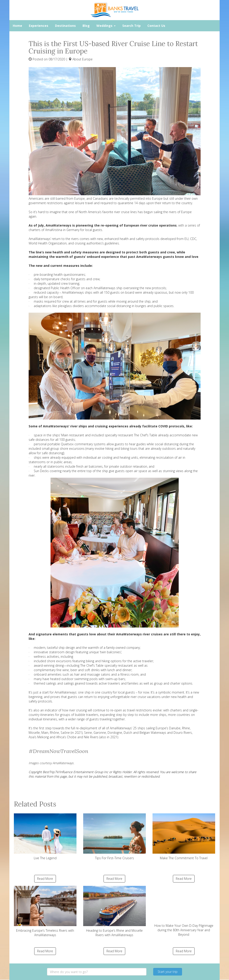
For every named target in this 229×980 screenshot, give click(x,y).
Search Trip (131, 26)
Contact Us (156, 26)
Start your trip (168, 972)
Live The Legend (45, 837)
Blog (86, 26)
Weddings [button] (106, 26)
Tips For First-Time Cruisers (114, 837)
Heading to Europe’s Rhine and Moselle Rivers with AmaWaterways (114, 911)
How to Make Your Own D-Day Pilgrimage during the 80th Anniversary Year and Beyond (184, 911)
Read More (45, 879)
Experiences (39, 26)
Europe (87, 59)
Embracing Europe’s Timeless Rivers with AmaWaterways (45, 911)
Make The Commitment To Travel (184, 837)
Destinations (65, 26)
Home (17, 26)
